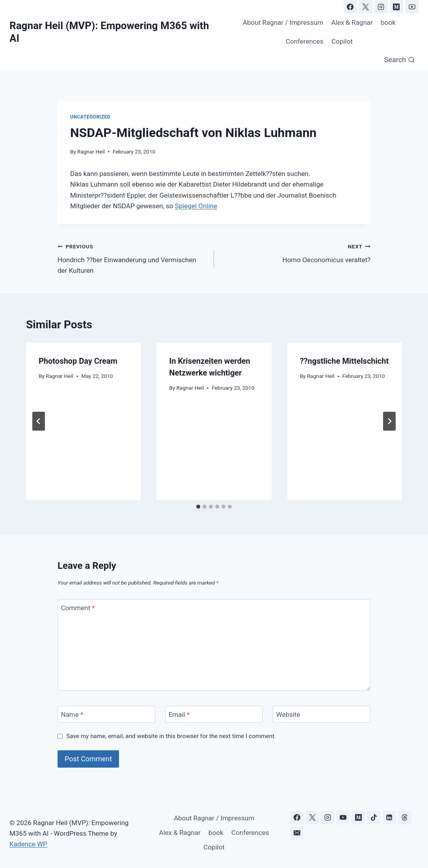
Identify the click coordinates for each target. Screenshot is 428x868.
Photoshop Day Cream (78, 361)
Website (288, 714)
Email (179, 714)
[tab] (198, 507)
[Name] (106, 714)
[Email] (214, 714)
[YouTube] (412, 7)
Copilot (342, 41)
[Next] (389, 421)
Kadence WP (28, 844)
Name (72, 714)
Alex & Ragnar (352, 22)
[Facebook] (350, 7)
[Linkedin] (389, 818)
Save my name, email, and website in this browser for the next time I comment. (171, 736)
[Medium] (396, 7)
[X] (366, 7)
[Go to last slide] (39, 421)
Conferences (305, 41)
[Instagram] (381, 7)
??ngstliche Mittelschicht (344, 361)
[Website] (322, 714)
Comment (78, 608)
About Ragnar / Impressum (283, 22)
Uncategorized (90, 117)
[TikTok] (374, 818)
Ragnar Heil (91, 152)
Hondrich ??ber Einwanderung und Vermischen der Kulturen (132, 258)
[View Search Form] (400, 60)
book (388, 22)
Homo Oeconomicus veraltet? (296, 253)
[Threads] (405, 818)
